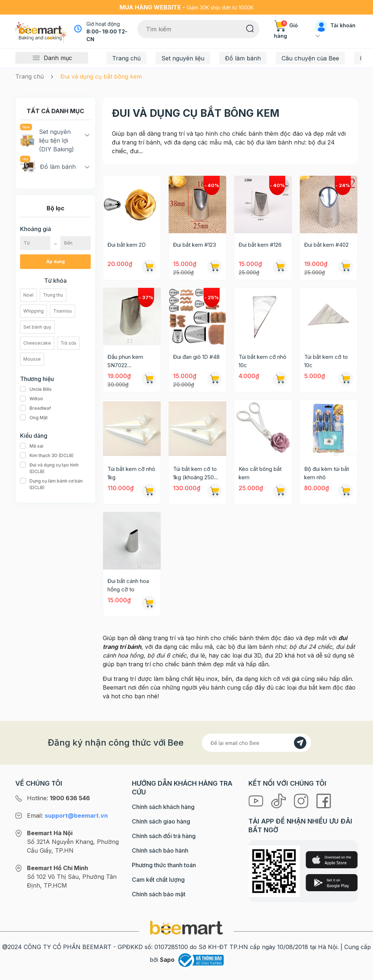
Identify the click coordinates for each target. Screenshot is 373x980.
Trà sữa (68, 343)
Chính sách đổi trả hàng (164, 836)
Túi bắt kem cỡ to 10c (326, 361)
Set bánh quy (37, 327)
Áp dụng (56, 261)
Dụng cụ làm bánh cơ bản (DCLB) (55, 484)
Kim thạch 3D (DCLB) (47, 456)
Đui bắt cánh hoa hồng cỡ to (128, 585)
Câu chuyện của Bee (310, 58)
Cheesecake (37, 343)
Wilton (32, 399)
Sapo (167, 960)
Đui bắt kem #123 (195, 245)
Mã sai (32, 446)
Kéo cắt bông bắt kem (260, 473)
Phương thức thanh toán (164, 865)
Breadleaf (36, 408)
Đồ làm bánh (243, 58)
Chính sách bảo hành (160, 850)
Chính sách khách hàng (163, 807)
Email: (67, 816)
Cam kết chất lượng (158, 880)
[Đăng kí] (300, 743)
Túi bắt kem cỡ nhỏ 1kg (131, 473)
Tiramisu (62, 311)
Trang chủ (126, 58)
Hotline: (58, 798)
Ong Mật (34, 418)
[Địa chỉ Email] (256, 743)
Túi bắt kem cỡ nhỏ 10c (262, 361)
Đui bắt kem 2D (127, 245)
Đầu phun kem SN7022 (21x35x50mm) (127, 361)
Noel (28, 295)
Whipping (34, 311)
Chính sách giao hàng (161, 821)
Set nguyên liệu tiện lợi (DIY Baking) (47, 140)
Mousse (32, 359)
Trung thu (53, 295)
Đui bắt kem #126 (260, 245)
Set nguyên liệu (183, 58)
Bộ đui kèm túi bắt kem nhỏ (327, 473)
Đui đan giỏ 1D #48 (196, 357)
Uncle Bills (36, 389)
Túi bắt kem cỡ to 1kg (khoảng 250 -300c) (195, 473)
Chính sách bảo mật (159, 894)
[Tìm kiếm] (250, 28)
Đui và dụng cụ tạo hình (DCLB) (55, 468)
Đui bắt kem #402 (326, 245)
